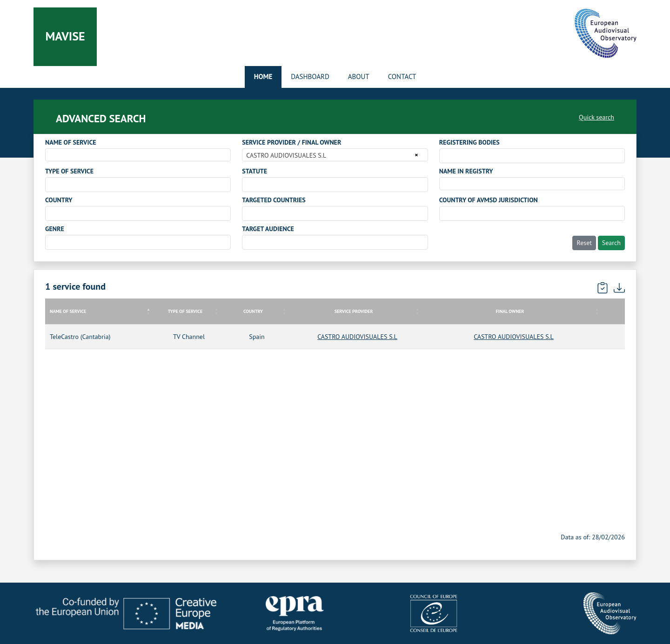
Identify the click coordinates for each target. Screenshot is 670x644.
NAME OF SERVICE (71, 142)
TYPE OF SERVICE (69, 171)
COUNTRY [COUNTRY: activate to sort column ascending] (253, 311)
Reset (584, 243)
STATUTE (255, 171)
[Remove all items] (415, 155)
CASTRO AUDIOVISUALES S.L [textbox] (286, 155)
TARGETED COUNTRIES (274, 200)
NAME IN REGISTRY (466, 171)
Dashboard (310, 76)
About (359, 76)
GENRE (55, 229)
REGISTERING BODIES (469, 142)
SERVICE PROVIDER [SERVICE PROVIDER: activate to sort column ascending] (354, 311)
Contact (402, 76)
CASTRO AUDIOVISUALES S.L (357, 337)
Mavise (65, 36)
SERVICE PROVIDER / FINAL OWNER (291, 142)
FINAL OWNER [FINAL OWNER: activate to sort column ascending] (510, 311)
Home (263, 76)
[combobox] (138, 155)
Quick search (596, 117)
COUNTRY (59, 200)
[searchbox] (445, 155)
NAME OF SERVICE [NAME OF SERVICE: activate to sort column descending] (68, 311)
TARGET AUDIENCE (268, 229)
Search (611, 243)
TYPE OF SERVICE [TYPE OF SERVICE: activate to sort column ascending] (185, 311)
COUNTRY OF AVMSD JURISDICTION (489, 200)
